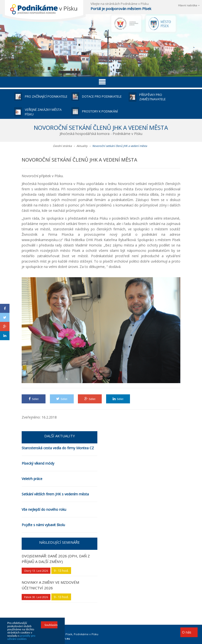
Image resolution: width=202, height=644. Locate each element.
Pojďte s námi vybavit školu (43, 525)
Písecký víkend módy (38, 463)
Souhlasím (51, 625)
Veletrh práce (32, 479)
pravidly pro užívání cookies (21, 637)
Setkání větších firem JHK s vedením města (55, 494)
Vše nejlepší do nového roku (44, 509)
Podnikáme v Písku (86, 634)
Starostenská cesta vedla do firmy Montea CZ (58, 448)
